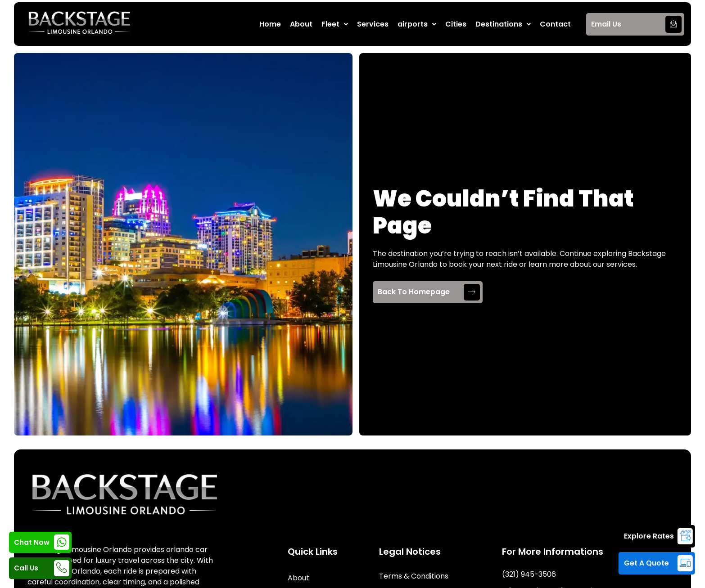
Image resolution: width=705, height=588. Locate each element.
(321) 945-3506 (529, 574)
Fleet (335, 24)
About (301, 24)
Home (270, 24)
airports (417, 24)
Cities (456, 24)
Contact (555, 24)
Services (373, 24)
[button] (335, 24)
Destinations (503, 24)
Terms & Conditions (414, 576)
